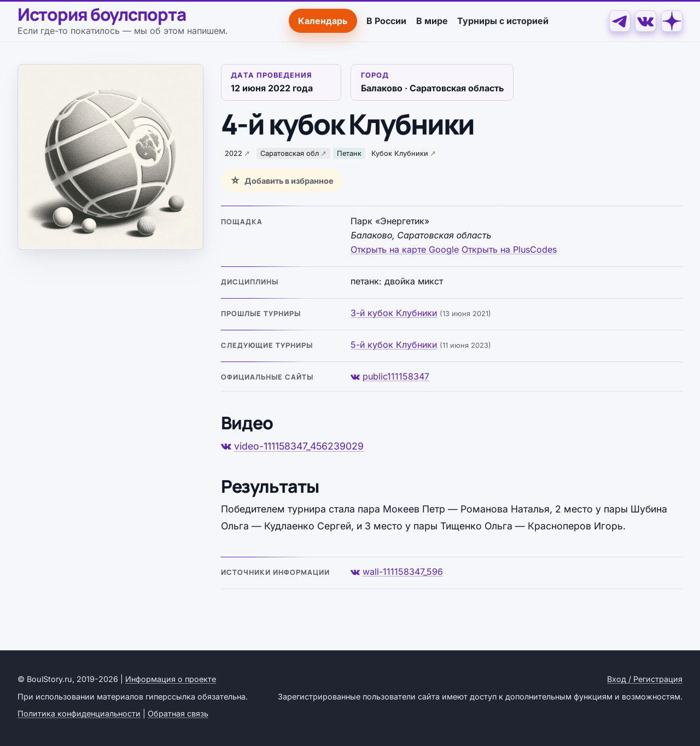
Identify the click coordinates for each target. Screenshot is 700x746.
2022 (234, 153)
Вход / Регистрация (645, 678)
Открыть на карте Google (405, 249)
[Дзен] (672, 21)
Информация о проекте (171, 678)
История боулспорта (103, 14)
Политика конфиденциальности (79, 713)
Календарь (323, 20)
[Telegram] (619, 21)
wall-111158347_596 (397, 571)
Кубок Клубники (400, 153)
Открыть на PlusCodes (509, 249)
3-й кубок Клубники (394, 312)
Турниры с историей (503, 20)
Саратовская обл (290, 153)
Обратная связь (178, 713)
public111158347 (390, 376)
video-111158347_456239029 (292, 445)
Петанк (349, 153)
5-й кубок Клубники (394, 344)
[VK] (646, 21)
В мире (431, 20)
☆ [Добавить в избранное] (235, 180)
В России (386, 20)
